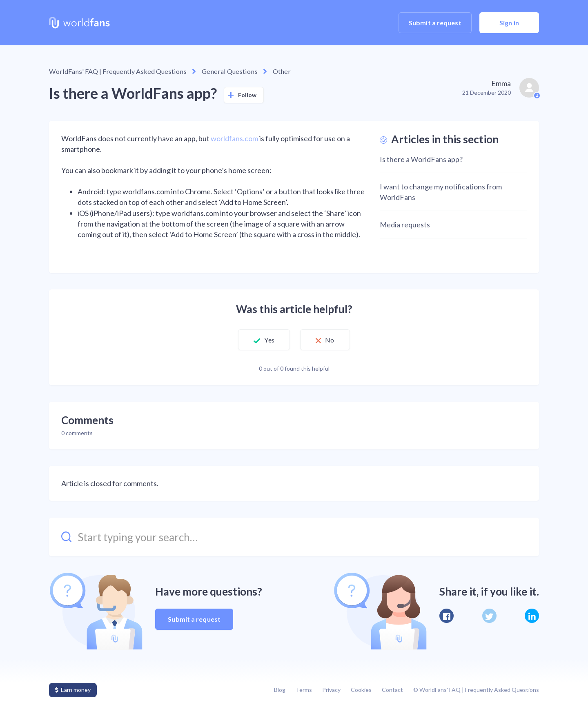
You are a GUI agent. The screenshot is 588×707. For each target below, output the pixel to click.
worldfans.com (234, 138)
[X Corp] (489, 616)
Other (270, 71)
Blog (280, 690)
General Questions (221, 71)
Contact (392, 690)
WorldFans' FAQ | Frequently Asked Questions (114, 71)
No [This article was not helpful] (332, 340)
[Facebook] (447, 616)
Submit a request (435, 23)
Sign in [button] (509, 23)
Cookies (361, 690)
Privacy (331, 690)
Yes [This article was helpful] (267, 340)
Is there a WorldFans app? (421, 159)
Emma (501, 83)
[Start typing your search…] (294, 537)
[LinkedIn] (532, 616)
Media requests (405, 225)
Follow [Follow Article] (247, 94)
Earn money (73, 690)
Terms (304, 690)
